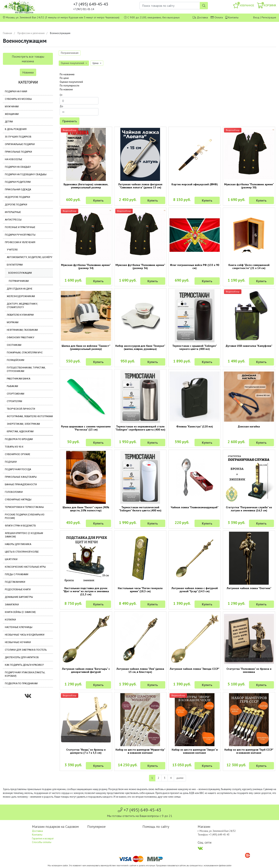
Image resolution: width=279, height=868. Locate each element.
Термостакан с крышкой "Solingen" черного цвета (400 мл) (195, 347)
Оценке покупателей (71, 82)
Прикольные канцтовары (21, 477)
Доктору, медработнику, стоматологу (22, 306)
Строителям (14, 401)
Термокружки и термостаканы (24, 507)
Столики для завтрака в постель (26, 650)
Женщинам (12, 114)
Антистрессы (13, 220)
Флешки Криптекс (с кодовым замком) (24, 535)
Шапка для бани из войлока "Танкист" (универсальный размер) (86, 347)
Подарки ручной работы (20, 235)
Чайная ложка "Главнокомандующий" (195, 507)
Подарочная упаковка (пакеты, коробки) (25, 674)
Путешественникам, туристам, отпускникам (26, 369)
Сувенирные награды (18, 500)
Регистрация (269, 17)
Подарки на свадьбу (18, 167)
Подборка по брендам (19, 439)
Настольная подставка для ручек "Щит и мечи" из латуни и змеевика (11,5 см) (86, 591)
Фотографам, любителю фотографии (30, 416)
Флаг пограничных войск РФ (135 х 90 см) (195, 267)
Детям (9, 122)
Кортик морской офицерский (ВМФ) (195, 184)
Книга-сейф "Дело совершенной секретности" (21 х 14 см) (249, 267)
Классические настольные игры (25, 567)
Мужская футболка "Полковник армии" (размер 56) (140, 267)
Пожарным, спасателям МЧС (25, 353)
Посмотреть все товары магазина (28, 59)
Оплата (219, 17)
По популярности (69, 86)
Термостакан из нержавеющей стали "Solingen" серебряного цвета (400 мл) (140, 428)
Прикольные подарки (18, 152)
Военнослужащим (20, 273)
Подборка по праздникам (21, 683)
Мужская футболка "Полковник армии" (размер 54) (86, 267)
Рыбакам (12, 386)
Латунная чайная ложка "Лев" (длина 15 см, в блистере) (140, 670)
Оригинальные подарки (20, 144)
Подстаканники (15, 582)
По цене (64, 78)
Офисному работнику (21, 337)
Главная (7, 33)
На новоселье (14, 159)
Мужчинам (12, 107)
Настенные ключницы (19, 627)
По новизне (66, 89)
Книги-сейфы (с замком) (20, 612)
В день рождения (16, 129)
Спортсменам (15, 394)
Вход (256, 17)
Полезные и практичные (20, 227)
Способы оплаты (42, 842)
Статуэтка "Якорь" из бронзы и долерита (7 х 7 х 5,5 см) (86, 751)
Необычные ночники (18, 642)
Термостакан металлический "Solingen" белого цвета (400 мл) (140, 509)
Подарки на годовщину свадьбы (26, 174)
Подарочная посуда (18, 469)
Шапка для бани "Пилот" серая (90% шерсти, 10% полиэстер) (86, 509)
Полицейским (15, 360)
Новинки (28, 72)
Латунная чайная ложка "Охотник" (249, 588)
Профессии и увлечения (31, 33)
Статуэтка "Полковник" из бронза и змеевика (249, 670)
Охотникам (14, 345)
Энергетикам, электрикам (23, 424)
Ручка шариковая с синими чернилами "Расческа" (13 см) (86, 428)
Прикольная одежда (18, 190)
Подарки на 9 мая (16, 91)
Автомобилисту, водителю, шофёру (30, 257)
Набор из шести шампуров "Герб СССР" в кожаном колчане (249, 751)
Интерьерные (13, 212)
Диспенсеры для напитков (22, 657)
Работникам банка (19, 379)
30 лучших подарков (18, 137)
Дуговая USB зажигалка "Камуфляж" (249, 346)
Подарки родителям (18, 182)
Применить (70, 121)
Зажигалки (12, 605)
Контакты (233, 17)
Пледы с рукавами (17, 574)
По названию (67, 74)
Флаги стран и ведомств (20, 526)
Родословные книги (18, 589)
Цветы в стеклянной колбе (22, 552)
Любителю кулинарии (20, 315)
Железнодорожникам (21, 296)
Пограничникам (19, 281)
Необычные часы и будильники (25, 635)
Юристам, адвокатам (20, 431)
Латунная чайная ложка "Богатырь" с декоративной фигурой (86, 670)
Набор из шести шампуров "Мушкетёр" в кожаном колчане (140, 751)
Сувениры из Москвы (18, 99)
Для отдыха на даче (20, 289)
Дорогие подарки (16, 205)
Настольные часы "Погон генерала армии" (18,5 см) (140, 590)
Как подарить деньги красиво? (24, 665)
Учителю (12, 250)
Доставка (202, 17)
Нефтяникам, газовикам (22, 330)
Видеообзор (70, 130)
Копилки (10, 620)
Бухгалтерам (15, 265)
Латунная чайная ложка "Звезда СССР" (195, 669)
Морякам (13, 322)
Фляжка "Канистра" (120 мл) (195, 426)
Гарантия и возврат (43, 839)
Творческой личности (21, 409)
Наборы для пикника (18, 544)
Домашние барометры (19, 597)
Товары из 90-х (14, 447)
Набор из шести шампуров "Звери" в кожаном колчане (195, 751)
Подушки (11, 462)
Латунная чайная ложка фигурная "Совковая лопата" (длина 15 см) (140, 186)
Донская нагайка (249, 426)
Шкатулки (11, 559)
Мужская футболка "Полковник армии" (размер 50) (249, 186)
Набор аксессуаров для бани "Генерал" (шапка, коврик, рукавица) (140, 347)
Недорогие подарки (17, 197)
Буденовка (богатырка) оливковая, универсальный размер (86, 186)
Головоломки (14, 492)
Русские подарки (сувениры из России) (25, 516)
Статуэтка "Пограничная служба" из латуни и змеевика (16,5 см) (249, 509)
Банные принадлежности (21, 484)
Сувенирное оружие (18, 454)
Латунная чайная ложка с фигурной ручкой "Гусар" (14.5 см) (195, 590)
